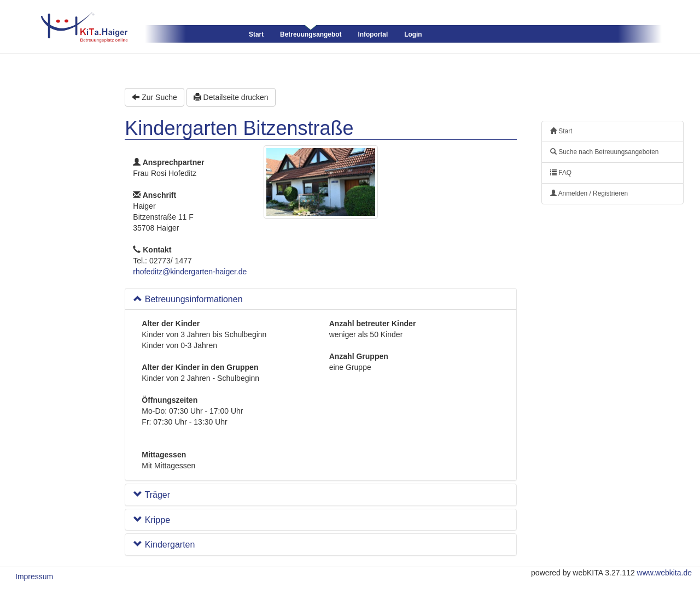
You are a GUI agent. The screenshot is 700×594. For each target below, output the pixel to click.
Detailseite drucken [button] (231, 97)
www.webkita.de (664, 573)
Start (256, 34)
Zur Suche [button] (154, 97)
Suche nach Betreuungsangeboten (604, 152)
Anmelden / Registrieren (589, 193)
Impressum (34, 577)
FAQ (561, 173)
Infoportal (373, 34)
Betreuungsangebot (311, 34)
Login (413, 34)
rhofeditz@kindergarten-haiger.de (190, 272)
